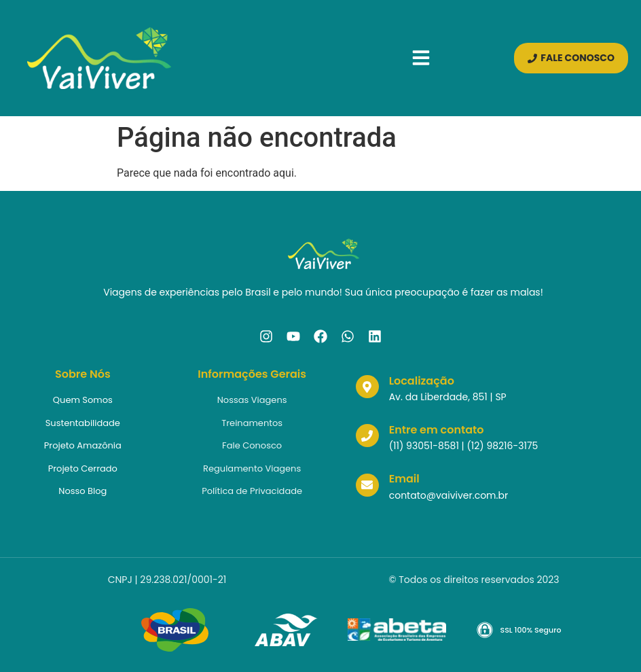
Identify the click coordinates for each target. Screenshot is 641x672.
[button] (424, 58)
